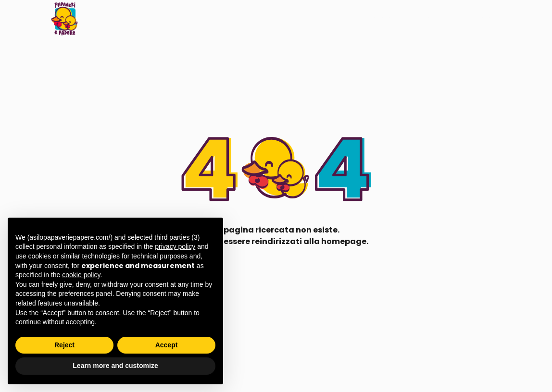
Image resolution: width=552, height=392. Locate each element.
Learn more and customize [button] (115, 366)
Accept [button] (167, 345)
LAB (332, 18)
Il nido (305, 18)
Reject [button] (64, 345)
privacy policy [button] (175, 246)
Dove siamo (474, 18)
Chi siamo (424, 18)
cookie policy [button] (81, 275)
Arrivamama (372, 18)
